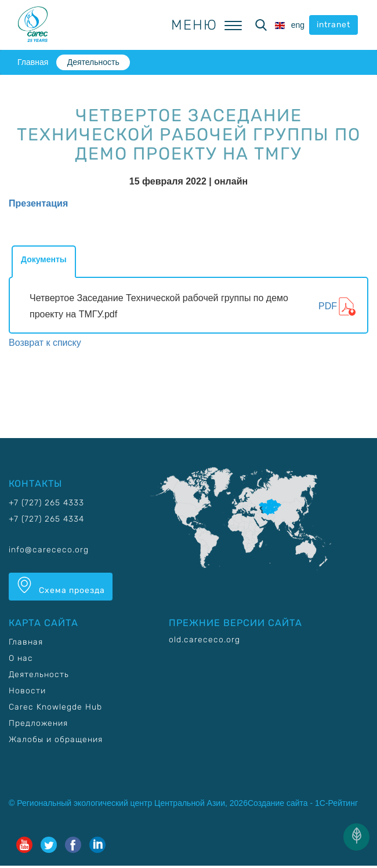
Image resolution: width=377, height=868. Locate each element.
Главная (33, 62)
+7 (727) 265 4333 (46, 503)
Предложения (38, 723)
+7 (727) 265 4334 (46, 519)
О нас (21, 658)
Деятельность (93, 62)
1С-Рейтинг (336, 803)
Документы (44, 259)
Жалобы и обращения (56, 739)
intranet (333, 25)
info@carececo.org (49, 550)
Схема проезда (61, 586)
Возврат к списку (45, 343)
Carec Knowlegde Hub (55, 707)
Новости (27, 691)
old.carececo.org (204, 640)
